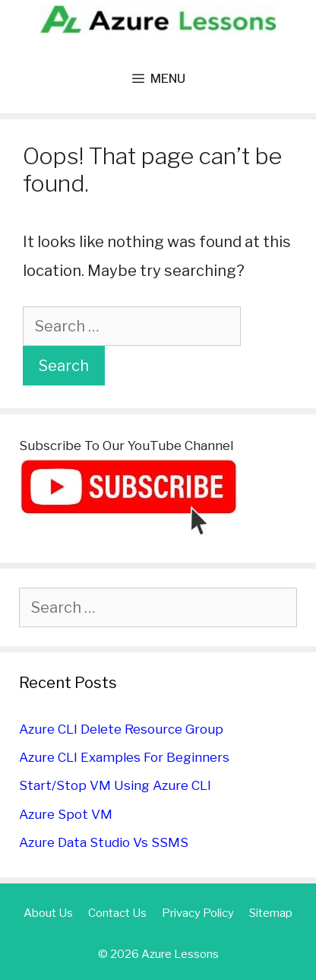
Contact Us (117, 913)
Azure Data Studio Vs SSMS (104, 842)
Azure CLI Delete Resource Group (121, 729)
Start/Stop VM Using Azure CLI (115, 785)
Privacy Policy (198, 913)
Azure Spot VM (66, 814)
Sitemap (271, 913)
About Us (48, 913)
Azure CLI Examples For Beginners (124, 757)
